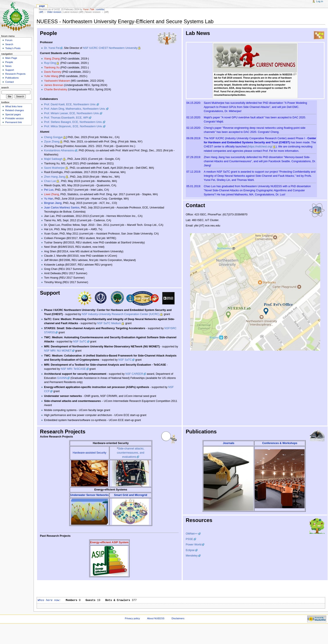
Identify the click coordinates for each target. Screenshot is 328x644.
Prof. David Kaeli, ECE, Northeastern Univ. (70, 104)
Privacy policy (132, 618)
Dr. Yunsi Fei (52, 48)
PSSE (189, 539)
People (9, 62)
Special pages (13, 114)
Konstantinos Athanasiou (59, 150)
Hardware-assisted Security (89, 453)
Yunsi (86, 9)
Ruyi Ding (50, 63)
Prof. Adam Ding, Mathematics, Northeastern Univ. (75, 109)
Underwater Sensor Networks (89, 495)
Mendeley (192, 556)
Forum (9, 40)
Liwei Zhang (51, 194)
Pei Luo (49, 190)
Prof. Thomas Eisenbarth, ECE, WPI (66, 118)
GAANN (62, 378)
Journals (229, 443)
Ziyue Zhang (52, 142)
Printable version (14, 118)
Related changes (15, 110)
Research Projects (15, 74)
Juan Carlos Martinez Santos (62, 208)
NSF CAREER (134, 374)
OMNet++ (192, 534)
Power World (194, 545)
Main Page (11, 58)
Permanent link (13, 122)
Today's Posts (13, 48)
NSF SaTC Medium (109, 323)
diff (41, 12)
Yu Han (49, 199)
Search (9, 44)
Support (10, 70)
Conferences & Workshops (280, 443)
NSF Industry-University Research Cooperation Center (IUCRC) (121, 314)
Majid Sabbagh (53, 159)
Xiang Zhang (52, 59)
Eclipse (190, 550)
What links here (14, 106)
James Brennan (54, 85)
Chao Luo (50, 181)
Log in (320, 1)
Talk (92, 9)
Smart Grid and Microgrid (131, 495)
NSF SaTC (80, 342)
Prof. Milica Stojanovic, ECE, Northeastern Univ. (73, 126)
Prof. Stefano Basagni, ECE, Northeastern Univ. (73, 122)
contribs (100, 9)
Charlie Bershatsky (55, 89)
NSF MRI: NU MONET (58, 351)
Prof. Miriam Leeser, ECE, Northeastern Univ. (72, 113)
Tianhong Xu (52, 68)
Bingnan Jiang (53, 203)
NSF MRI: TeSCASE (73, 369)
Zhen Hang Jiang (55, 177)
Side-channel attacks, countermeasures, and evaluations (131, 453)
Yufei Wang (51, 76)
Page (42, 6)
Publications (12, 78)
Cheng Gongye (53, 137)
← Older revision (53, 12)
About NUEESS (156, 618)
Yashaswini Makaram (57, 81)
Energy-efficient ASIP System (109, 542)
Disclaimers (178, 618)
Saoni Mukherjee (54, 168)
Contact (9, 82)
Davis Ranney (53, 72)
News (8, 66)
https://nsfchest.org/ (260, 147)
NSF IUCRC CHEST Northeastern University (110, 48)
